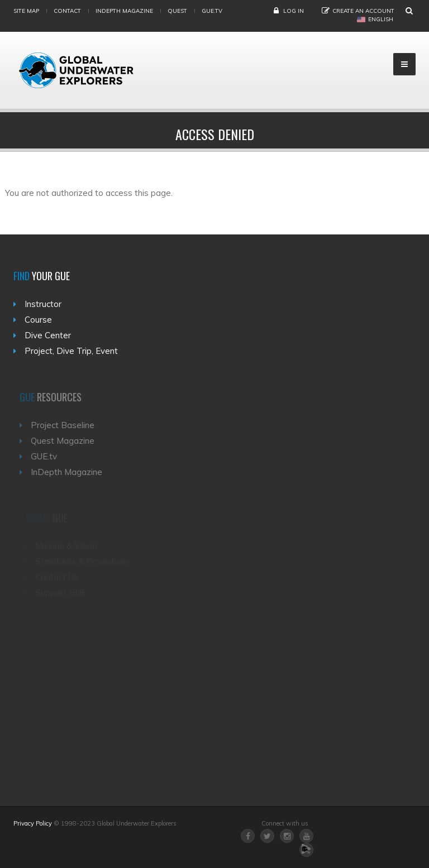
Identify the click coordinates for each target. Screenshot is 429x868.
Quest (177, 11)
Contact (67, 11)
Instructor (43, 304)
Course (38, 320)
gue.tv (212, 11)
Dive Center (48, 335)
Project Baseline (66, 425)
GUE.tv (48, 456)
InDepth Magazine (124, 11)
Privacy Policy (33, 823)
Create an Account (363, 11)
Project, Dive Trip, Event (71, 351)
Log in (294, 11)
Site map (26, 11)
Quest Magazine (66, 441)
